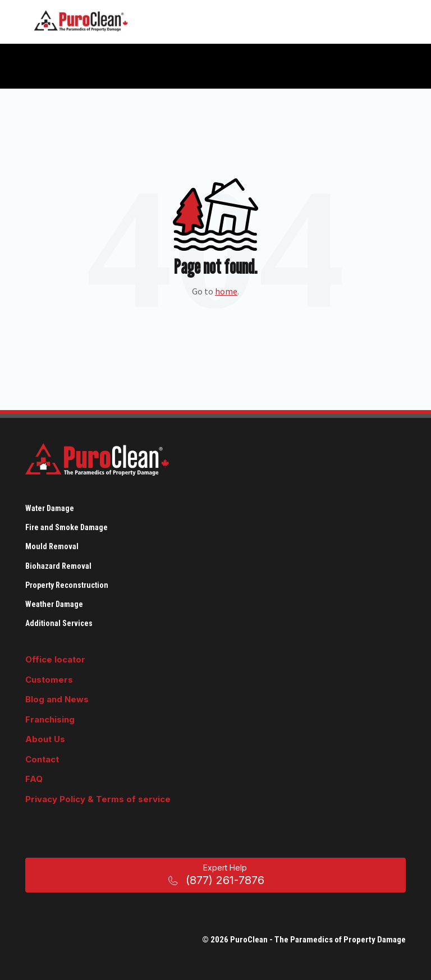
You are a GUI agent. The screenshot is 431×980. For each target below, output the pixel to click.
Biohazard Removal (58, 566)
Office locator (55, 659)
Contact (42, 759)
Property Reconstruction (67, 585)
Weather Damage (54, 604)
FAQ (34, 779)
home (226, 291)
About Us (45, 739)
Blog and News (57, 699)
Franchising (50, 719)
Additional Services (59, 623)
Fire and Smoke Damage (67, 527)
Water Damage (50, 508)
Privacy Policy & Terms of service (98, 799)
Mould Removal (52, 546)
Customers (49, 680)
